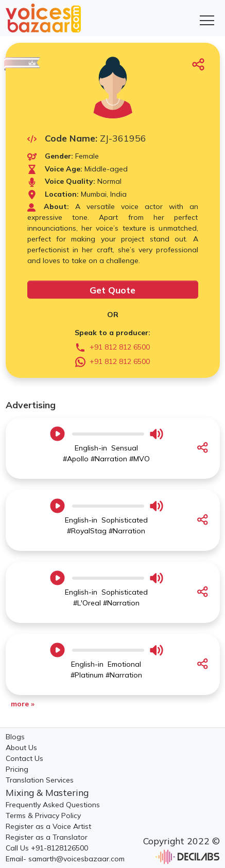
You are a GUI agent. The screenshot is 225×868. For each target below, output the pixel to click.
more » (23, 704)
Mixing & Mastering (47, 792)
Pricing (17, 769)
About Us (21, 748)
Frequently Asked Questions (53, 805)
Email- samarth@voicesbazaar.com (65, 859)
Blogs (15, 737)
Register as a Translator (47, 837)
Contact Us (24, 758)
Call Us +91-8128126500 (47, 848)
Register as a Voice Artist (48, 826)
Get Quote (112, 290)
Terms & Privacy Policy (43, 815)
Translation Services (40, 780)
